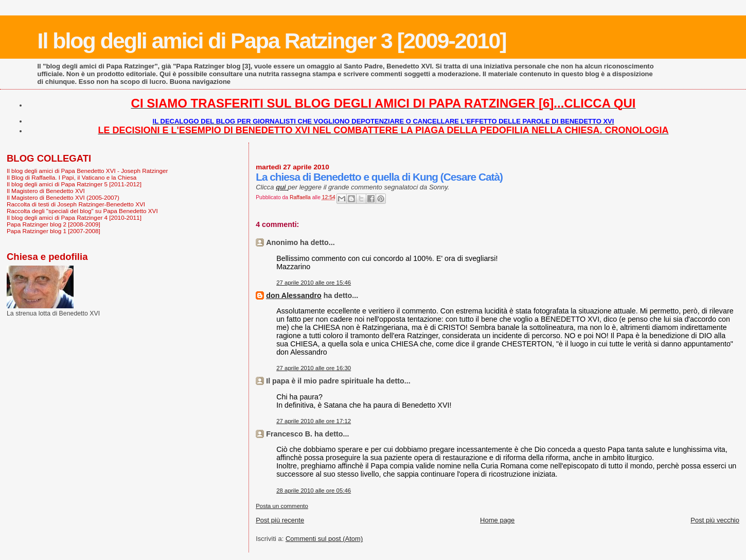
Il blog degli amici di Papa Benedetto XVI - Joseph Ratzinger (87, 171)
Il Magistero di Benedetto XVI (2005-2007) (63, 197)
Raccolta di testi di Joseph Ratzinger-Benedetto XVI (76, 204)
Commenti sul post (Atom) (324, 539)
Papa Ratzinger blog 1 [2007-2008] (54, 231)
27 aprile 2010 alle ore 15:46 (314, 283)
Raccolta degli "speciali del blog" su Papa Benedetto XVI (82, 211)
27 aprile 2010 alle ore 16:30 (314, 368)
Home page (497, 520)
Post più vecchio (715, 520)
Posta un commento (282, 506)
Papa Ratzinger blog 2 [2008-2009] (54, 224)
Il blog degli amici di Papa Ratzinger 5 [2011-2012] (74, 184)
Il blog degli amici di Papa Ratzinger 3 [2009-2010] (272, 41)
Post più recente (280, 520)
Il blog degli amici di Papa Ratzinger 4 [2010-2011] (74, 217)
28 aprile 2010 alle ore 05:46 (314, 491)
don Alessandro (294, 295)
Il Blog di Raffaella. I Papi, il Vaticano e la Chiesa (72, 177)
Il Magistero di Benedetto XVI (46, 191)
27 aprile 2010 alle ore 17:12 (314, 421)
